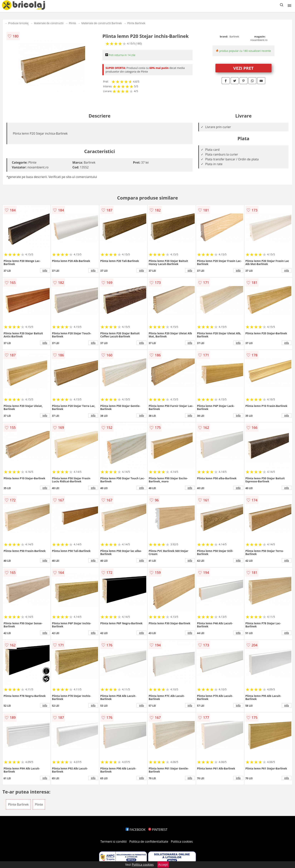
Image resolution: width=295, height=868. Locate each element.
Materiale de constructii (49, 23)
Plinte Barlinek (136, 23)
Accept (163, 865)
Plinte (72, 23)
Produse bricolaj (18, 23)
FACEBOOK (136, 830)
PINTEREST (158, 830)
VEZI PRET (243, 68)
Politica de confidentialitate (149, 841)
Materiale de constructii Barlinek (102, 23)
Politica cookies (182, 841)
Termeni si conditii (113, 841)
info (45, 270)
